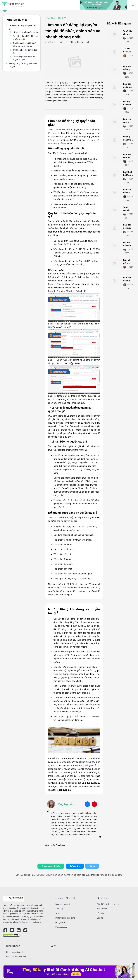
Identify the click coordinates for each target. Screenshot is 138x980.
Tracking (59, 909)
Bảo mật (100, 913)
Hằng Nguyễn (65, 804)
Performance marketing (65, 918)
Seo (57, 913)
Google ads (60, 922)
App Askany (102, 909)
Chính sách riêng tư (14, 952)
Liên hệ (100, 918)
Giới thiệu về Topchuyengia (108, 904)
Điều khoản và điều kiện (16, 957)
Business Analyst (63, 904)
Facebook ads (61, 927)
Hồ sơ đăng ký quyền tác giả (26, 32)
